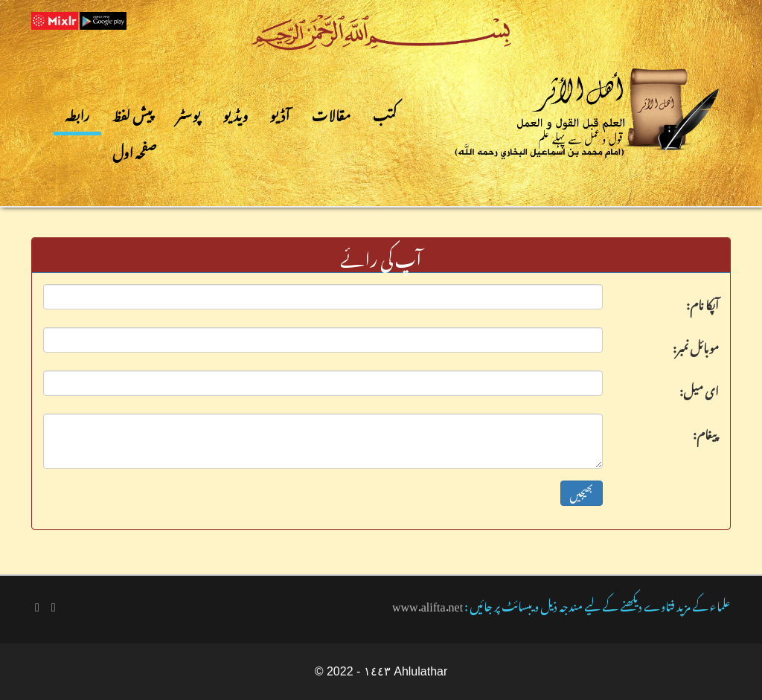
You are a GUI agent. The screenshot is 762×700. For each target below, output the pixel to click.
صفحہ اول (135, 150)
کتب (385, 113)
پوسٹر (189, 113)
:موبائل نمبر (696, 345)
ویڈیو (236, 113)
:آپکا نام (702, 302)
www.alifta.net (428, 604)
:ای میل (699, 388)
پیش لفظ (134, 113)
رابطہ (77, 113)
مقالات (331, 113)
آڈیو (280, 113)
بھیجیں (582, 493)
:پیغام (706, 431)
